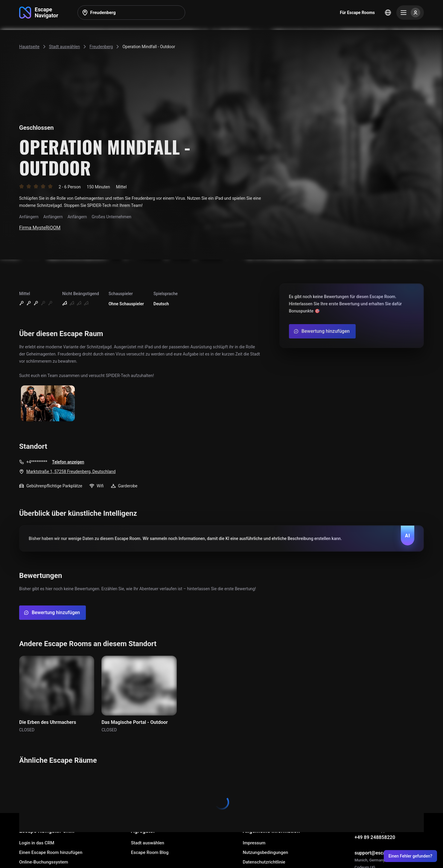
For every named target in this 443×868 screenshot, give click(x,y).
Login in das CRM (37, 843)
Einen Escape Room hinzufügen (51, 852)
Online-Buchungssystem (44, 862)
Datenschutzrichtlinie (264, 862)
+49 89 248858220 (375, 837)
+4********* (37, 462)
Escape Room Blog (150, 852)
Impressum (254, 843)
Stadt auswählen (148, 843)
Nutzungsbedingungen (265, 852)
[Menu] (410, 13)
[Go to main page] (39, 13)
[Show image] (48, 404)
